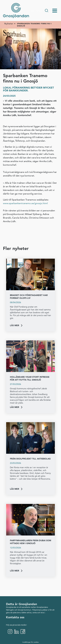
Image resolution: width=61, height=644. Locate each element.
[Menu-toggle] (55, 11)
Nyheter (9, 24)
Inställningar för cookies (31, 642)
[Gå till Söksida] (47, 11)
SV (33, 11)
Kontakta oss (15, 617)
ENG (39, 11)
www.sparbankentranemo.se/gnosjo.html (25, 203)
